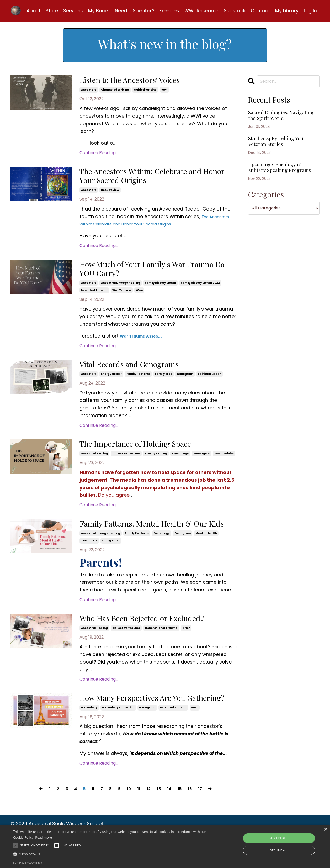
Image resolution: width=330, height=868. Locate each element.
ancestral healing (94, 463)
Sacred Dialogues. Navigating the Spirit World (278, 120)
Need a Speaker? (133, 10)
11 (139, 824)
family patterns (138, 382)
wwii (139, 297)
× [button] (325, 830)
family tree (164, 382)
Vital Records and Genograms (143, 372)
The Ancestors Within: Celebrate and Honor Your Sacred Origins (158, 178)
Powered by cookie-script (29, 863)
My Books (97, 10)
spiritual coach (209, 382)
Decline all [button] (279, 850)
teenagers (201, 463)
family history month (160, 290)
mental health (206, 555)
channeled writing (115, 90)
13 (161, 824)
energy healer (111, 382)
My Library (287, 10)
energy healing (156, 463)
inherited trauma (94, 297)
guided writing (145, 90)
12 (150, 824)
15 (183, 824)
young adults (224, 463)
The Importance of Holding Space (151, 453)
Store (50, 10)
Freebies (168, 10)
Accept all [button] (279, 838)
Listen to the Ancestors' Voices (145, 80)
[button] (112, 854)
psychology (180, 463)
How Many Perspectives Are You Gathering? (148, 727)
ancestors (89, 90)
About (31, 10)
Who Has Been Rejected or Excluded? (159, 641)
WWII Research (201, 10)
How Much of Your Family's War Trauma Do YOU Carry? (146, 274)
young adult (111, 562)
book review (110, 193)
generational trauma (161, 651)
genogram (185, 382)
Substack (234, 10)
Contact (260, 10)
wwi (164, 90)
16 (194, 824)
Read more (44, 837)
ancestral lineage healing (121, 290)
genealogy (162, 555)
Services (71, 10)
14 (172, 824)
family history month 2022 (200, 290)
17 (205, 824)
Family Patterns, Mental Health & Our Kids (160, 539)
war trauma (122, 297)
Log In (310, 10)
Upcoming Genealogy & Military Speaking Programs (282, 187)
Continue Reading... (99, 153)
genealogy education (118, 743)
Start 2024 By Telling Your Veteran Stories (277, 154)
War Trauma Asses (143, 343)
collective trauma (126, 463)
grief (186, 651)
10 (128, 824)
